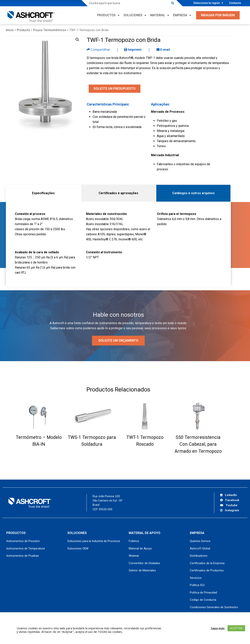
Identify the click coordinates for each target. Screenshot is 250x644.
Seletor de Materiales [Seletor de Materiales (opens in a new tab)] (142, 570)
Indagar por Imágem (218, 15)
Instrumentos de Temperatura (25, 548)
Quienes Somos (200, 541)
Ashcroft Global (200, 548)
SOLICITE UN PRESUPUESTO (115, 89)
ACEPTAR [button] (236, 628)
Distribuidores (199, 556)
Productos (106, 15)
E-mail (163, 50)
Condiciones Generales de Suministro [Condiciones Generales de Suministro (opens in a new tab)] (214, 607)
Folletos (134, 541)
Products (23, 30)
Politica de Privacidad (203, 593)
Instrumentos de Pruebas (23, 556)
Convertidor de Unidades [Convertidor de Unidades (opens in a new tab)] (144, 563)
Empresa (180, 15)
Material (158, 15)
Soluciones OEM (78, 548)
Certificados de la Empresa (207, 563)
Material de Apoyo (140, 548)
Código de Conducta (203, 600)
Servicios (196, 578)
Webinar (134, 556)
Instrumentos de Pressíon (23, 541)
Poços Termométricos (50, 30)
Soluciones (133, 15)
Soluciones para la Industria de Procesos (94, 541)
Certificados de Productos (207, 570)
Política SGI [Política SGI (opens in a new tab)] (197, 585)
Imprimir (133, 50)
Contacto (235, 3)
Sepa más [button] (218, 628)
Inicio (10, 30)
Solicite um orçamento (118, 340)
